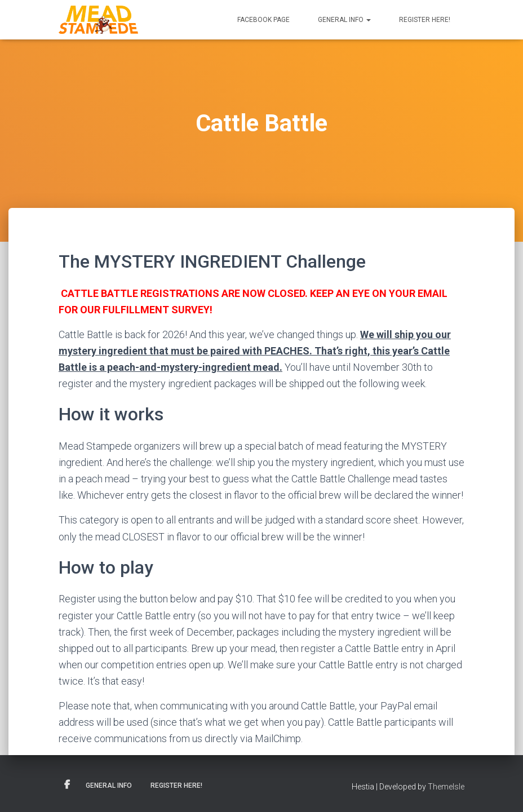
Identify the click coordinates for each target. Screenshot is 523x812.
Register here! (425, 20)
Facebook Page (263, 20)
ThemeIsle (446, 787)
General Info (344, 20)
